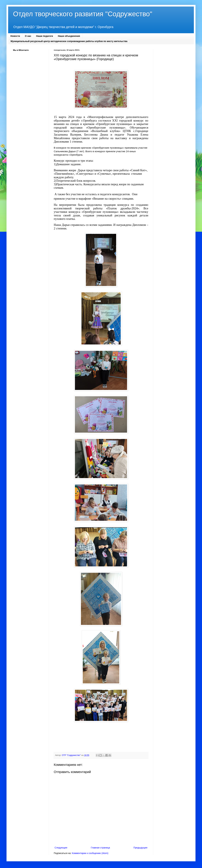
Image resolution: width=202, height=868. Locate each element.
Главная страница (101, 848)
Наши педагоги (45, 36)
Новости (15, 36)
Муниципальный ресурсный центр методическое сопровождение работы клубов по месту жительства (69, 41)
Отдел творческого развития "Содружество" (83, 14)
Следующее (61, 848)
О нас (28, 36)
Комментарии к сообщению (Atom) (90, 853)
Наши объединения (69, 36)
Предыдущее (140, 848)
